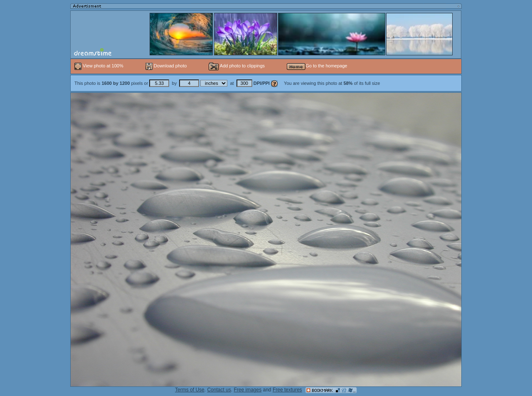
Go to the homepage (317, 66)
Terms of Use (190, 390)
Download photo (166, 66)
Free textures (287, 390)
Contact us (219, 390)
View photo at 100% (100, 66)
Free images (248, 390)
